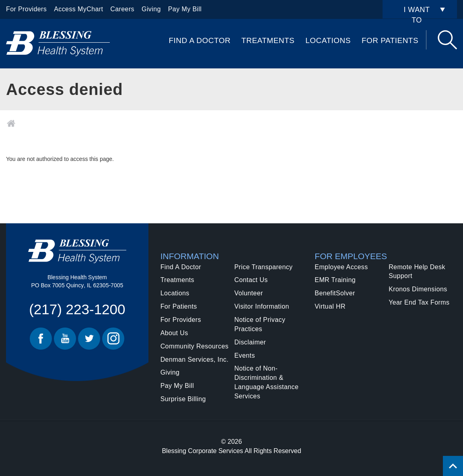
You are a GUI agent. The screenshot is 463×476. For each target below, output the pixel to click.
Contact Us (251, 280)
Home (11, 124)
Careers (122, 9)
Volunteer (248, 293)
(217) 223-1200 (77, 309)
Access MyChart (78, 9)
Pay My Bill (185, 9)
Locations (328, 40)
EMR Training (335, 280)
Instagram (113, 339)
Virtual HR (330, 306)
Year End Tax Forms (419, 302)
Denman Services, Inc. (194, 360)
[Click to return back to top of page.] (453, 466)
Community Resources (194, 346)
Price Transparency (263, 267)
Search (447, 40)
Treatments (268, 40)
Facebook (41, 339)
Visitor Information (261, 306)
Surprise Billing (183, 399)
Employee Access (341, 267)
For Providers (26, 9)
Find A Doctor (200, 40)
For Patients (390, 40)
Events (244, 355)
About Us (174, 333)
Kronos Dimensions (418, 289)
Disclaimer (250, 342)
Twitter (89, 339)
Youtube (65, 339)
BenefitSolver (335, 293)
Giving (151, 9)
